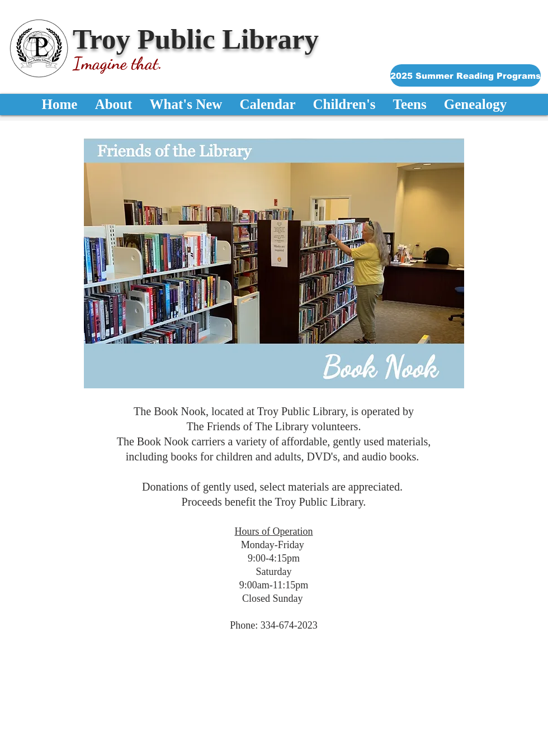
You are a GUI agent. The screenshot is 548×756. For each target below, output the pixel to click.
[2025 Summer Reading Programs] (466, 75)
